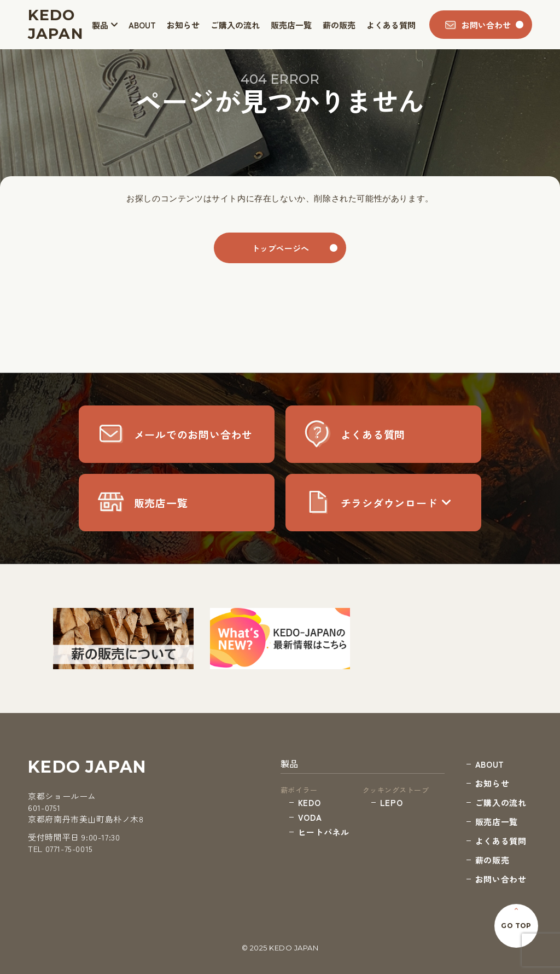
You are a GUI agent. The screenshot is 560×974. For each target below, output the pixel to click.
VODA (310, 817)
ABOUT (142, 25)
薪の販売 (339, 25)
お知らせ (183, 25)
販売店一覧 (291, 25)
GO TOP (516, 926)
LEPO (391, 802)
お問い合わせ (501, 879)
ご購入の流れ (235, 25)
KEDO (309, 802)
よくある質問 (391, 25)
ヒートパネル (324, 832)
